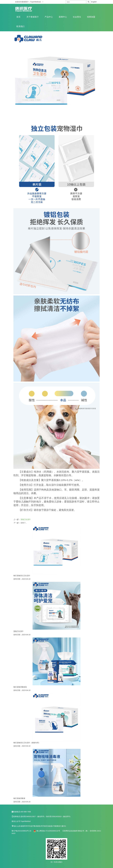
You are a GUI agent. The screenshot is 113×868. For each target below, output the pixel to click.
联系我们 (20, 26)
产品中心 (49, 17)
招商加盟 (91, 17)
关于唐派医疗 (33, 17)
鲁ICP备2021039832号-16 (22, 831)
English (94, 2)
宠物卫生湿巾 (26, 519)
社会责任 (77, 17)
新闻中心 (63, 17)
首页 (18, 17)
